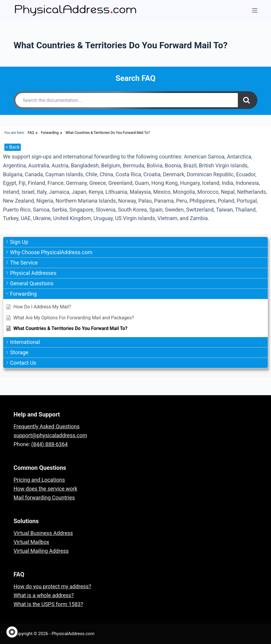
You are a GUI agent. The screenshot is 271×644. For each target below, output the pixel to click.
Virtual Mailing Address (41, 551)
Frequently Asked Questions (47, 426)
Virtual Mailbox (31, 542)
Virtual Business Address (43, 533)
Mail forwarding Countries (44, 498)
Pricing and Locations (39, 480)
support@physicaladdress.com (50, 435)
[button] (12, 632)
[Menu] (255, 10)
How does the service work (45, 489)
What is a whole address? (44, 595)
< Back (13, 147)
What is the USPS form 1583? (48, 604)
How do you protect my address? (52, 586)
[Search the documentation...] (127, 100)
